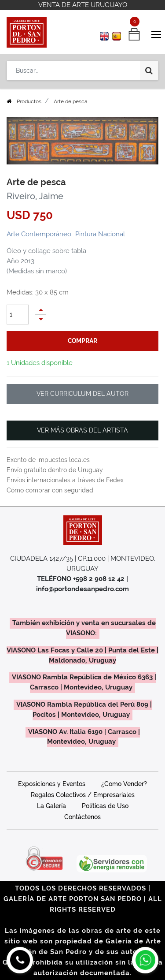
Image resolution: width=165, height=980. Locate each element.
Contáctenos (82, 817)
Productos (29, 101)
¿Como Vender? (124, 784)
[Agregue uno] (40, 310)
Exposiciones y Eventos (52, 784)
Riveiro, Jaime (35, 196)
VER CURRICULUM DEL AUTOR (82, 394)
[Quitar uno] (40, 319)
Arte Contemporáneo (39, 234)
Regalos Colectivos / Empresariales (83, 795)
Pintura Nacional (100, 234)
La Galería (51, 806)
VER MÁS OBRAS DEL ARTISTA (82, 430)
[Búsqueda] (149, 71)
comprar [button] (82, 341)
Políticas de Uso (105, 806)
